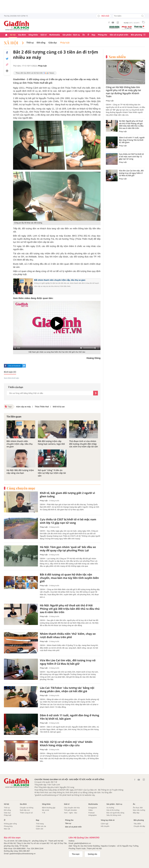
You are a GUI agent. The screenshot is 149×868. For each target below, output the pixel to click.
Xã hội (13, 35)
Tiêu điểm (137, 824)
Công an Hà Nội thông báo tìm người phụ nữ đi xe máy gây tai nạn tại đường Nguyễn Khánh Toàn (123, 92)
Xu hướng (110, 808)
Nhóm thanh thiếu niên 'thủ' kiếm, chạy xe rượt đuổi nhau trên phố (68, 635)
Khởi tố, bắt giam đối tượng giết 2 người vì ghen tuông (67, 495)
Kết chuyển (105, 826)
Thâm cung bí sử (26, 813)
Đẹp (93, 35)
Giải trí (44, 35)
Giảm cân (40, 829)
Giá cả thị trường (113, 810)
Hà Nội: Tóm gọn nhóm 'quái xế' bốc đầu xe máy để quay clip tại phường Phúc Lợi (68, 549)
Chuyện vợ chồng (27, 808)
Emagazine (93, 808)
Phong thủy (8, 826)
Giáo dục (53, 43)
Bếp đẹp (136, 813)
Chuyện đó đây (139, 826)
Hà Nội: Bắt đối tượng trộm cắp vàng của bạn (20, 472)
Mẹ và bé (45, 810)
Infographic (93, 815)
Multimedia (55, 35)
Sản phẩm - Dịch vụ (71, 35)
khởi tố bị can (59, 407)
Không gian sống (10, 824)
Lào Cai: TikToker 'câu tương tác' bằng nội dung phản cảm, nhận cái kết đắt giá (67, 690)
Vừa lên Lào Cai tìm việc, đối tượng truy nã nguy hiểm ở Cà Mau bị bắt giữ (68, 662)
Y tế (43, 813)
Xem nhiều (117, 57)
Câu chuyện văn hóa (72, 808)
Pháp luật (65, 43)
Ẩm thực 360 (138, 808)
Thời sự (30, 43)
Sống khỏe (33, 35)
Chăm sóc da (41, 826)
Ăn (84, 35)
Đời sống (41, 43)
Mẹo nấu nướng (139, 810)
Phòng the (103, 35)
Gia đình (22, 35)
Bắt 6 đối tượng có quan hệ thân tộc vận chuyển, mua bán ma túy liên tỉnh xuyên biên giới (69, 578)
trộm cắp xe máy (23, 407)
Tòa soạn (76, 854)
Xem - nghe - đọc (71, 813)
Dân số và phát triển (119, 35)
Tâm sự (68, 823)
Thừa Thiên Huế (42, 407)
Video (91, 810)
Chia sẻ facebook (14, 366)
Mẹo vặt (7, 829)
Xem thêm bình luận (12, 378)
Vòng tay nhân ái (108, 820)
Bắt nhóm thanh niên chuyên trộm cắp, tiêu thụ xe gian (60, 280)
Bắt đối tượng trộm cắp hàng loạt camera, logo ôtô (51, 443)
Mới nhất (103, 16)
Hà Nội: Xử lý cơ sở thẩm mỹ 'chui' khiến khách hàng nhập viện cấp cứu (66, 744)
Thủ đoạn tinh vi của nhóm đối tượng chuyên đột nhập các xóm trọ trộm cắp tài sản (84, 444)
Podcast (91, 813)
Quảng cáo (92, 854)
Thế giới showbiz (70, 810)
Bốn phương (136, 35)
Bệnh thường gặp (49, 808)
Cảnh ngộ (104, 824)
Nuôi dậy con (25, 810)
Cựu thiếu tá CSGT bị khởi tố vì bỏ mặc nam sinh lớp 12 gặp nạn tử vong (68, 521)
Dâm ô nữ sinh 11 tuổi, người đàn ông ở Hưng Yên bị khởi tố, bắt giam (69, 717)
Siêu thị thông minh (114, 815)
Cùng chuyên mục (21, 488)
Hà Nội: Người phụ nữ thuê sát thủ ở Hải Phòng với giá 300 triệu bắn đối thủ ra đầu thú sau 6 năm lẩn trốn (70, 609)
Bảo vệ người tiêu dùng (115, 813)
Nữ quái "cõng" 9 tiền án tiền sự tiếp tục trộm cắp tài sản (52, 473)
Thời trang (40, 824)
